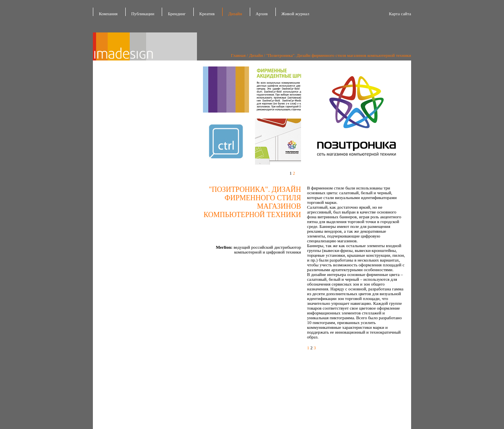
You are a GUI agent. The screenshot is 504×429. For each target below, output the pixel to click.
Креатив (207, 14)
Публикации (143, 14)
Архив (262, 14)
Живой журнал (295, 14)
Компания (108, 14)
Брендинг (177, 14)
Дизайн (235, 14)
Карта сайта (400, 14)
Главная (238, 55)
